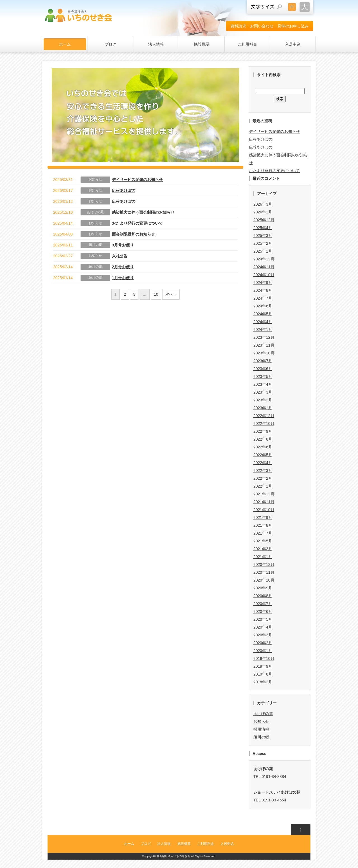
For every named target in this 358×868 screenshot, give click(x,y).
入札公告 (120, 256)
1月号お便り (123, 278)
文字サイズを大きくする (305, 7)
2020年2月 (263, 643)
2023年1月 (263, 408)
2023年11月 (264, 345)
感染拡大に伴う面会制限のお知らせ (143, 212)
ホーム (65, 44)
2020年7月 (263, 604)
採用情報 (261, 729)
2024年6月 (263, 306)
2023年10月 (264, 353)
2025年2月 (263, 243)
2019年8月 (263, 674)
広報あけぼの (124, 190)
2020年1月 (263, 651)
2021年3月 (263, 549)
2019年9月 (263, 666)
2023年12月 (264, 337)
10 (156, 294)
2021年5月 (263, 541)
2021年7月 (263, 533)
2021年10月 (264, 510)
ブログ (110, 44)
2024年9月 (263, 283)
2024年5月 (263, 314)
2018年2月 (263, 682)
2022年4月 (263, 463)
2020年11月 (264, 572)
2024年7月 (263, 298)
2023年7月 (263, 361)
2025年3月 (263, 236)
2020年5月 (263, 619)
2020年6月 (263, 611)
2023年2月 (263, 400)
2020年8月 (263, 596)
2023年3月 (263, 392)
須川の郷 (95, 245)
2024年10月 (264, 275)
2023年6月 (263, 369)
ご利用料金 (247, 44)
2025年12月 (264, 220)
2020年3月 (263, 635)
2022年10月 (264, 424)
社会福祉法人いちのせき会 (173, 856)
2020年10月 (264, 580)
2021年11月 (264, 502)
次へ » (171, 294)
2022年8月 (263, 439)
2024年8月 (263, 290)
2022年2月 (263, 478)
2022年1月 (263, 486)
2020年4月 (263, 627)
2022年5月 (263, 455)
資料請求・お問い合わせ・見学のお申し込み (270, 26)
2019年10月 (264, 658)
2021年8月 (263, 525)
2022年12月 (264, 416)
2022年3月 (263, 471)
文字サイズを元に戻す (292, 7)
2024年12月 (264, 259)
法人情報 (156, 44)
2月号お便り (123, 267)
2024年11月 (264, 267)
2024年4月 (263, 322)
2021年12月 (264, 494)
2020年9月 (263, 588)
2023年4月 (263, 384)
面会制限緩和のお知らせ (133, 234)
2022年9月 (263, 431)
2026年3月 (263, 204)
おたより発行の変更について (137, 223)
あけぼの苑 (95, 212)
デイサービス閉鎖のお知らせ (137, 180)
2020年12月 (264, 564)
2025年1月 (263, 251)
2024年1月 (263, 330)
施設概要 (202, 44)
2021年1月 (263, 557)
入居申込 (293, 44)
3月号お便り (123, 245)
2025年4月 (263, 228)
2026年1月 (263, 212)
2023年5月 (263, 377)
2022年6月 (263, 447)
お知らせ (95, 179)
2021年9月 (263, 517)
